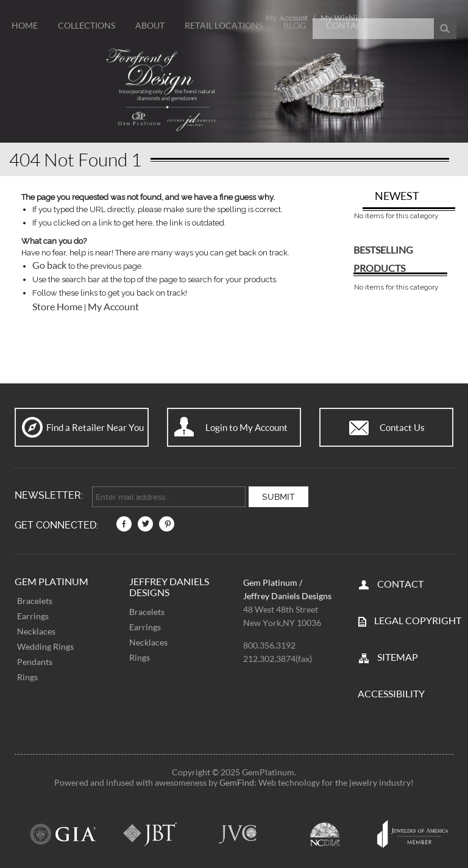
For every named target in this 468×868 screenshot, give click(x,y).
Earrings (33, 615)
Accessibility (391, 692)
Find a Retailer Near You (95, 427)
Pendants (35, 660)
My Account (113, 307)
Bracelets (35, 599)
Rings (27, 676)
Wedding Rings (45, 645)
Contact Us (402, 427)
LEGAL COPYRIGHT (418, 619)
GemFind (237, 781)
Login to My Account (246, 427)
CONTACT (400, 582)
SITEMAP (398, 656)
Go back (49, 265)
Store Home (57, 307)
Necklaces (36, 630)
